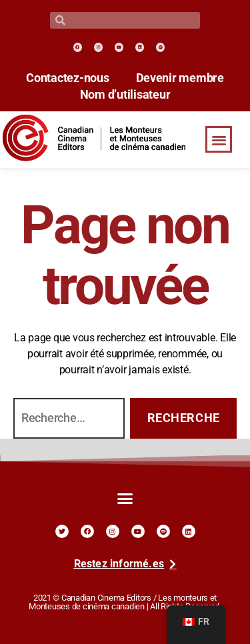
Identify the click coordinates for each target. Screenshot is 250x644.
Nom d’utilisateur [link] (125, 95)
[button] (219, 140)
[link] (78, 47)
